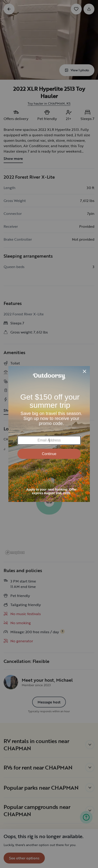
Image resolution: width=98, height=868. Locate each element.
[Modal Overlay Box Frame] (49, 434)
